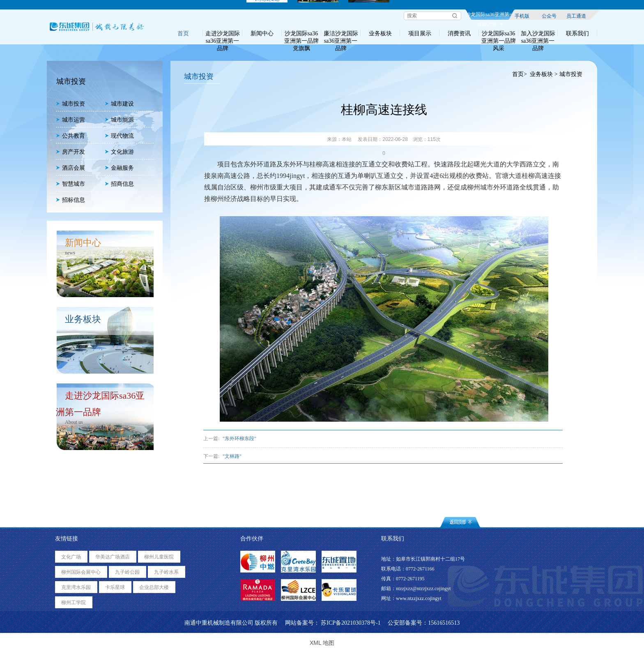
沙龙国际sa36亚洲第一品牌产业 (490, 16)
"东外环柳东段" (239, 439)
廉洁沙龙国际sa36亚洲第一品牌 (341, 33)
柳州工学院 (74, 603)
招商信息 (119, 184)
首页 (183, 33)
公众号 (549, 16)
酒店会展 (70, 168)
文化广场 (71, 557)
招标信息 (70, 200)
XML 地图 (322, 643)
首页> (519, 74)
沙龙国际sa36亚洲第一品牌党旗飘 (301, 33)
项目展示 (420, 33)
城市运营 (70, 120)
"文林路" (232, 456)
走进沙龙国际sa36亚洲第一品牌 (223, 33)
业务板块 (380, 33)
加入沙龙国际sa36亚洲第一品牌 (538, 33)
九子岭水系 (166, 572)
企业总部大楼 (154, 587)
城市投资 (70, 104)
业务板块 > (544, 74)
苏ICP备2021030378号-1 (351, 623)
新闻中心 (262, 33)
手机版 (522, 16)
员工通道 (576, 16)
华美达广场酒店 (113, 557)
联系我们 (577, 33)
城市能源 (119, 120)
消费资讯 (459, 33)
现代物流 (119, 136)
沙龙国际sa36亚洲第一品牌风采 (499, 33)
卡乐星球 (115, 587)
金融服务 (119, 168)
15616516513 (444, 623)
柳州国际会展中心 (81, 572)
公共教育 (70, 136)
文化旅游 (119, 152)
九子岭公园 (127, 572)
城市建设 (119, 104)
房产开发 (70, 152)
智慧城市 (70, 184)
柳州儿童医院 (159, 557)
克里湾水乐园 (76, 587)
